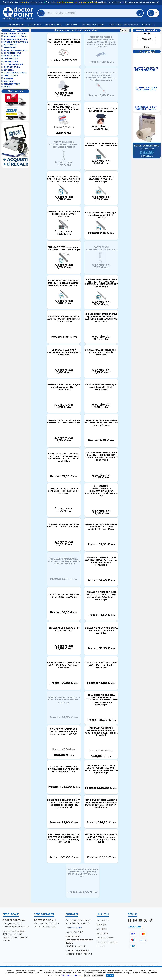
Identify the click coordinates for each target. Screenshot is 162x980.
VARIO (7, 87)
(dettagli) (102, 2)
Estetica (9, 70)
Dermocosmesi (12, 56)
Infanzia (8, 78)
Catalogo (34, 24)
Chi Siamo (72, 24)
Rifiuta (87, 975)
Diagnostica (11, 59)
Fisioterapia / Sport (15, 73)
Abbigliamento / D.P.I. (16, 36)
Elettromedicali (13, 64)
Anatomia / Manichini (15, 39)
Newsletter (53, 24)
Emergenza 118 (12, 67)
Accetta (110, 975)
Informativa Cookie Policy (72, 975)
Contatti (148, 24)
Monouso (9, 81)
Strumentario (12, 84)
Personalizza (98, 975)
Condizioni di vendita (123, 24)
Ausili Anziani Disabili (16, 50)
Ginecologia (11, 76)
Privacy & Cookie (93, 24)
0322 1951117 (76, 928)
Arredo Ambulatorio (16, 42)
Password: (147, 39)
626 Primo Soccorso (15, 34)
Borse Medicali (12, 53)
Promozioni (16, 24)
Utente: (147, 33)
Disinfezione (11, 61)
